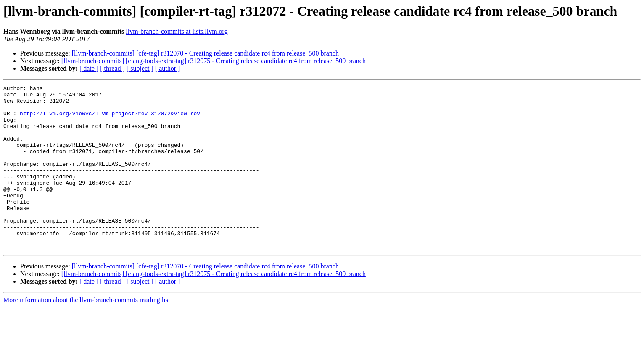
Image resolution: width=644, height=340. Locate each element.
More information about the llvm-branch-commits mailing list (87, 333)
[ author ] (168, 68)
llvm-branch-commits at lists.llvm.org (177, 31)
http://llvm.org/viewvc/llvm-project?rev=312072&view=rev (110, 120)
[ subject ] (140, 68)
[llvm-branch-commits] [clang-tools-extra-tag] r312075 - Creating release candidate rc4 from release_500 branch (214, 61)
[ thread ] (112, 68)
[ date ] (89, 68)
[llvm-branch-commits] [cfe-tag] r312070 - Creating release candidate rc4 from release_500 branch (205, 53)
